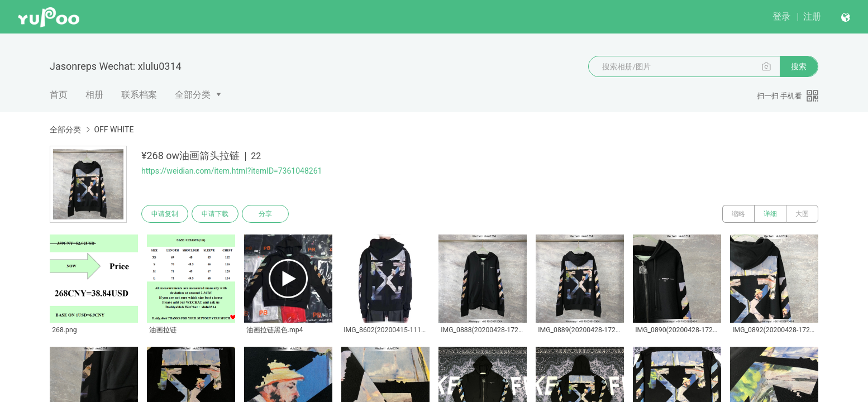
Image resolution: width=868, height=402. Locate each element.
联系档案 (139, 95)
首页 (59, 95)
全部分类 (193, 95)
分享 (265, 214)
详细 (770, 214)
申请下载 (215, 214)
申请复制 (165, 214)
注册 (812, 16)
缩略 (738, 214)
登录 (781, 16)
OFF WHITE (114, 130)
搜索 (799, 66)
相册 (94, 95)
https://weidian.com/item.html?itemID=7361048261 (232, 171)
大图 (802, 214)
